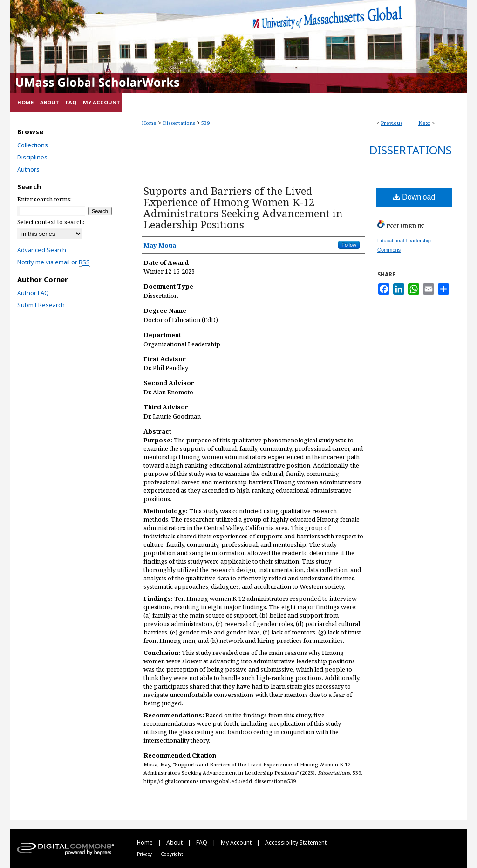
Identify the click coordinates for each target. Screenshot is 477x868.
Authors (28, 169)
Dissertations (179, 123)
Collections (33, 145)
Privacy (145, 854)
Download (414, 197)
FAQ (202, 843)
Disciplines (32, 157)
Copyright (172, 854)
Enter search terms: (44, 199)
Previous (392, 123)
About (175, 843)
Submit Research (41, 305)
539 (205, 123)
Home (149, 123)
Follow (349, 245)
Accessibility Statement (296, 843)
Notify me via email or (54, 262)
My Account (237, 843)
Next (424, 123)
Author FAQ (33, 293)
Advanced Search (42, 250)
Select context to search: (51, 222)
